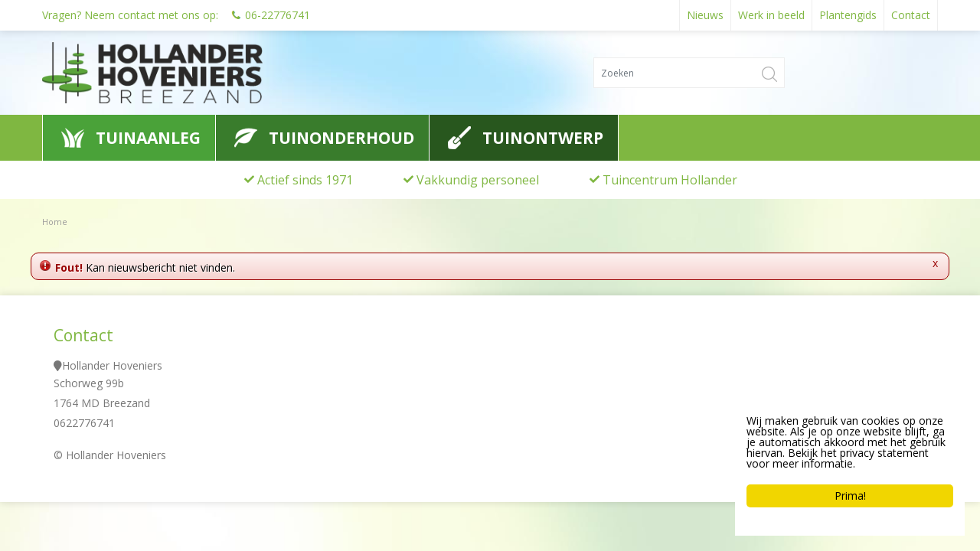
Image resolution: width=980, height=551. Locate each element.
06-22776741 (278, 15)
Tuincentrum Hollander (670, 180)
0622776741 (84, 423)
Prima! (850, 496)
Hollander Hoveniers (112, 365)
